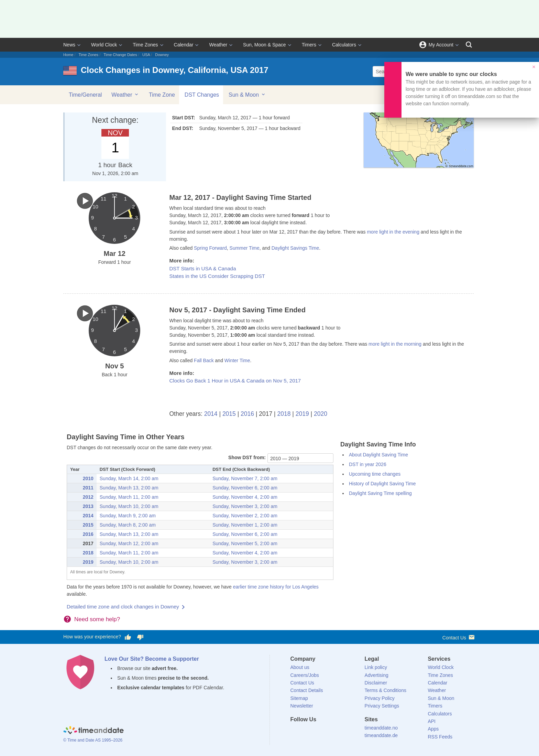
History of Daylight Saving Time (382, 484)
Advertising (377, 675)
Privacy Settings (382, 706)
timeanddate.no (381, 728)
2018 (284, 414)
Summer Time (245, 248)
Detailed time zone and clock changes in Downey (123, 607)
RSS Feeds (440, 737)
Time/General (85, 95)
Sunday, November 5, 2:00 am (245, 543)
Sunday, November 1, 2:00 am (245, 525)
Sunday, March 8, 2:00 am (128, 525)
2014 (211, 414)
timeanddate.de (381, 735)
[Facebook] (296, 732)
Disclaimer (376, 683)
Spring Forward (210, 248)
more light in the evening (393, 232)
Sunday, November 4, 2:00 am (245, 497)
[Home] (93, 731)
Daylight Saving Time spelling (380, 493)
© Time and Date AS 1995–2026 (93, 740)
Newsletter (302, 706)
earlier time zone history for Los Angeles (276, 587)
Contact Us (459, 637)
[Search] (469, 45)
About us (300, 667)
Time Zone (162, 95)
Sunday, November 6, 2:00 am (245, 488)
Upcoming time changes (375, 474)
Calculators (344, 45)
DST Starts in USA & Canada (203, 268)
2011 (88, 488)
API (432, 721)
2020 (321, 414)
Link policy (376, 667)
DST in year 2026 (368, 464)
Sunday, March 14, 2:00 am (129, 478)
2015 (229, 414)
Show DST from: (247, 457)
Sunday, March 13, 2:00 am (129, 488)
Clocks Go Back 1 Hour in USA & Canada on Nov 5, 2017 (235, 381)
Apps (433, 729)
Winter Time (237, 360)
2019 (302, 414)
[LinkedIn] (319, 732)
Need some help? (97, 619)
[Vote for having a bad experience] (140, 637)
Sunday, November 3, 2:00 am (245, 506)
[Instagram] (330, 732)
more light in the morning (395, 344)
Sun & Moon (247, 95)
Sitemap (299, 698)
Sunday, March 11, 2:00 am (129, 497)
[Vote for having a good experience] (128, 637)
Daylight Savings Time (295, 248)
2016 (247, 414)
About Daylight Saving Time (378, 455)
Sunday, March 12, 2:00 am (129, 543)
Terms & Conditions (386, 690)
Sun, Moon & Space (265, 45)
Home (68, 55)
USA (146, 55)
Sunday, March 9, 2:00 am (128, 516)
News (69, 45)
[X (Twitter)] (307, 732)
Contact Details (307, 690)
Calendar (184, 45)
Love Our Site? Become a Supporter (152, 659)
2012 (88, 497)
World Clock (104, 45)
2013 (88, 506)
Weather (218, 45)
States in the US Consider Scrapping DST (217, 276)
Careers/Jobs (305, 675)
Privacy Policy (380, 698)
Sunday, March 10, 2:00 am (129, 506)
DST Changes (202, 95)
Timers (309, 45)
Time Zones (145, 45)
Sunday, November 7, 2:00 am (245, 478)
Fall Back (204, 360)
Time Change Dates (120, 55)
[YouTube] (342, 732)
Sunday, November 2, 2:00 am (245, 516)
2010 (88, 478)
